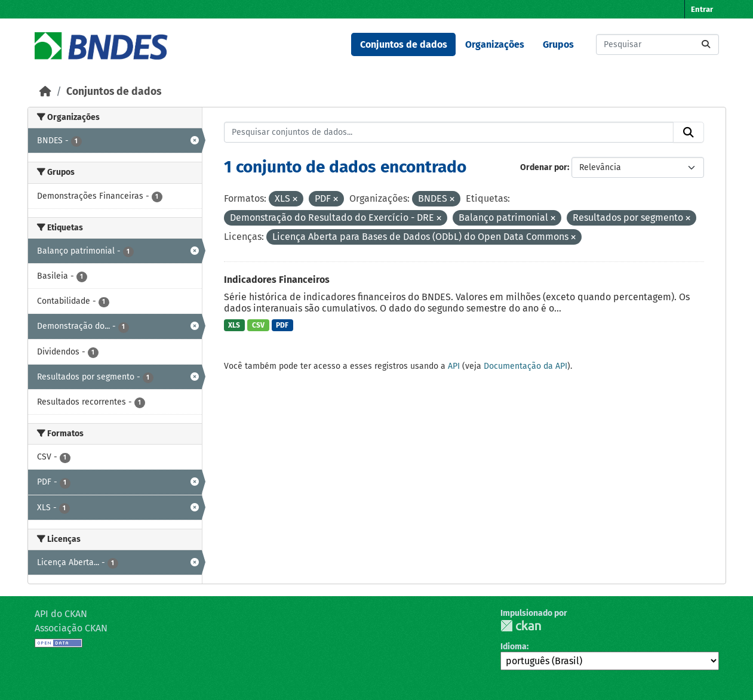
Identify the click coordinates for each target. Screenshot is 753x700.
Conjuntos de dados (404, 44)
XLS (234, 325)
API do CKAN (61, 614)
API (454, 366)
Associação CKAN (71, 628)
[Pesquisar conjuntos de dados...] (657, 44)
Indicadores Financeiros (277, 280)
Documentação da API (525, 366)
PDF (282, 325)
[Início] (45, 92)
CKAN (521, 626)
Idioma (514, 647)
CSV (258, 325)
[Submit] (706, 44)
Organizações (495, 44)
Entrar (702, 9)
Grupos (558, 44)
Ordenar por (544, 167)
